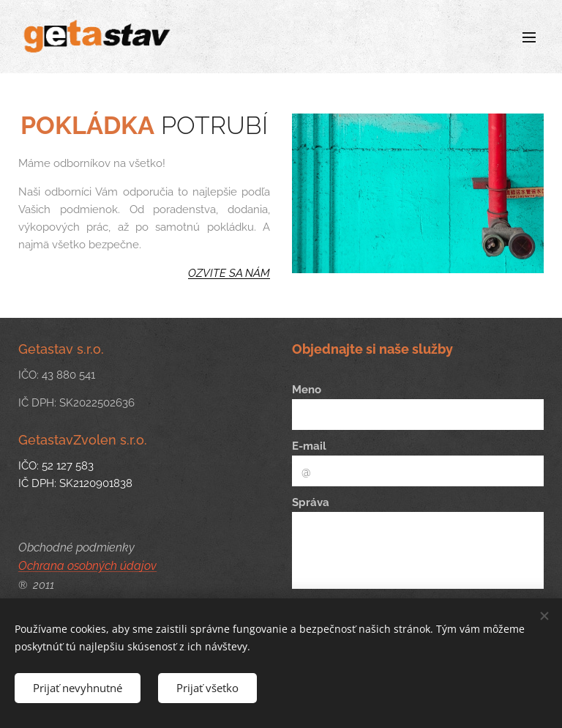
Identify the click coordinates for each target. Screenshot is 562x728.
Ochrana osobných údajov (87, 567)
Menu (529, 37)
